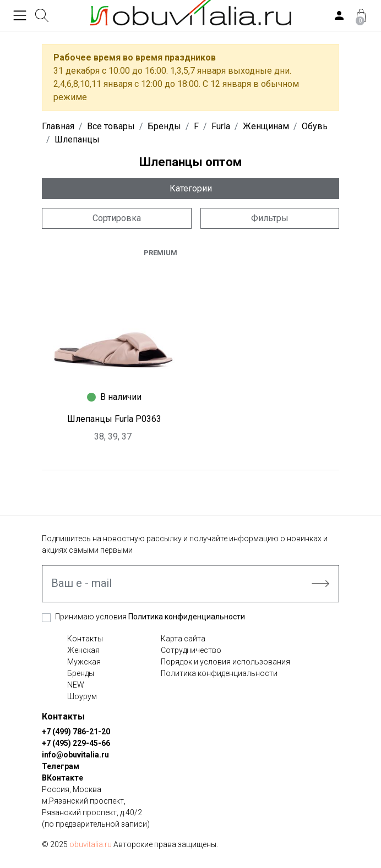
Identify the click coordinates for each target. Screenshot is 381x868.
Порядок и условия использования (225, 662)
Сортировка (117, 218)
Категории (191, 188)
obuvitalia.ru (91, 844)
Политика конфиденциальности (187, 617)
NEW (76, 685)
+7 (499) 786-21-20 (76, 732)
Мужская (84, 662)
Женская (83, 650)
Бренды (81, 673)
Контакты (85, 639)
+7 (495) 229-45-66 (76, 743)
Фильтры (270, 218)
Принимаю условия (150, 617)
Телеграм (61, 766)
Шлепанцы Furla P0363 (114, 419)
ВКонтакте (62, 778)
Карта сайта (183, 639)
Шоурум (82, 696)
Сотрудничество (191, 650)
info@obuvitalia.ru (75, 755)
